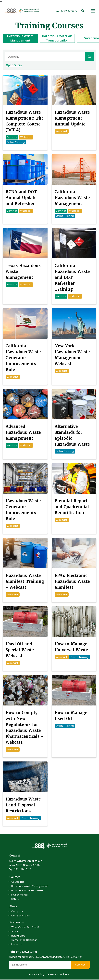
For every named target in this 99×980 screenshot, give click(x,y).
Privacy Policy (37, 975)
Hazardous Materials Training (28, 891)
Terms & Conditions (58, 975)
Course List (18, 882)
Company (17, 912)
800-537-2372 (22, 870)
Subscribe (80, 965)
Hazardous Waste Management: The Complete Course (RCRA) (25, 122)
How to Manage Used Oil (71, 716)
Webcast (26, 138)
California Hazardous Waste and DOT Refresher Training (72, 278)
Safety (15, 899)
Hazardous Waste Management (20, 39)
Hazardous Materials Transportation (57, 39)
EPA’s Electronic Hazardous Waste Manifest (72, 582)
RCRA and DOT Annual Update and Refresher (21, 198)
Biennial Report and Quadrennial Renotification (72, 507)
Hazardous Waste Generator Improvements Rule (23, 510)
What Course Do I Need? (25, 928)
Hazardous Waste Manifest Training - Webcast (25, 582)
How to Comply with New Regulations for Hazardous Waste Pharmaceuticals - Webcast (25, 728)
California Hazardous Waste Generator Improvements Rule (23, 358)
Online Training (16, 143)
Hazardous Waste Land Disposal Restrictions (23, 805)
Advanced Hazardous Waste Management (23, 433)
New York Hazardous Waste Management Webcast (72, 355)
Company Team (21, 916)
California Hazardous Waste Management (72, 198)
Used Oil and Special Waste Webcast (20, 650)
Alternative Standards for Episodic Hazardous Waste (72, 436)
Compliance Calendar (24, 940)
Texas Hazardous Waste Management (23, 272)
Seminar (12, 138)
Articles (16, 932)
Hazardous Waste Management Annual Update (72, 119)
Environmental (20, 895)
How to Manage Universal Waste (71, 647)
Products (16, 945)
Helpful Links (18, 936)
